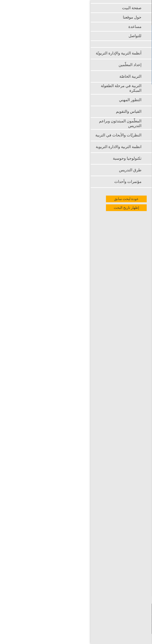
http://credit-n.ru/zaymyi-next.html (111, 576)
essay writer (24, 287)
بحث (126, 66)
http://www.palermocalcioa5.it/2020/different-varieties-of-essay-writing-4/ (74, 388)
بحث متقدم (123, 75)
